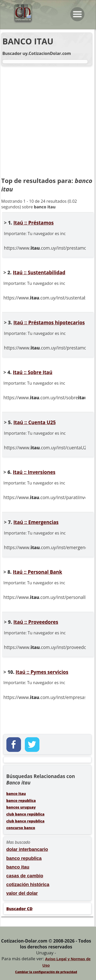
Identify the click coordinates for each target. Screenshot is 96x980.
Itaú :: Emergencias (36, 522)
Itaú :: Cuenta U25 (35, 422)
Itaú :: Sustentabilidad (39, 272)
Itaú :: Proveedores (36, 622)
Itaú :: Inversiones (34, 472)
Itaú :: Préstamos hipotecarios (49, 322)
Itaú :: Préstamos (34, 223)
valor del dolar (22, 893)
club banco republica (25, 821)
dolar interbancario (27, 849)
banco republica (21, 801)
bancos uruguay (21, 807)
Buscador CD (20, 909)
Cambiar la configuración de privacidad (46, 972)
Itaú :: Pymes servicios (42, 672)
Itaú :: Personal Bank (37, 572)
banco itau (16, 794)
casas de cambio (25, 876)
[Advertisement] (48, 122)
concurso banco (21, 828)
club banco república (25, 814)
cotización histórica (28, 885)
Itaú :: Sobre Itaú (33, 372)
